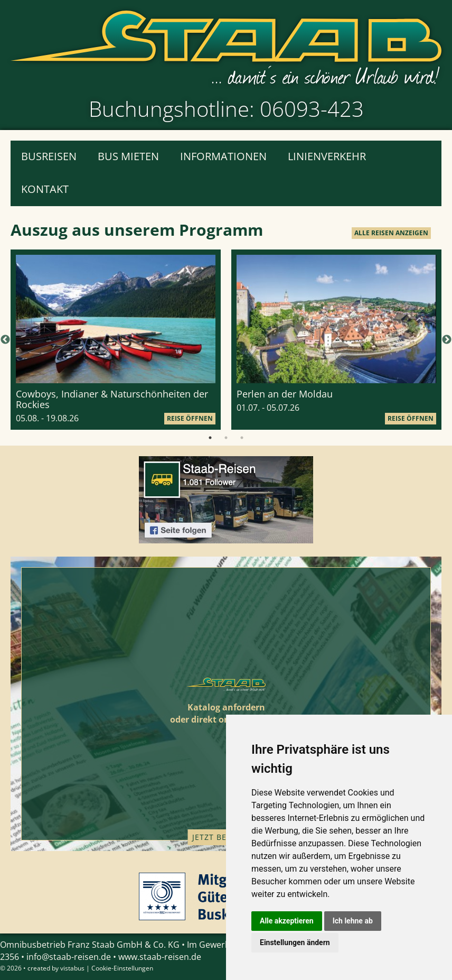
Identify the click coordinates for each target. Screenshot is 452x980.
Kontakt (45, 189)
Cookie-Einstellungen (122, 968)
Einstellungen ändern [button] (295, 942)
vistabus (72, 968)
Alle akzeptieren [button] (287, 921)
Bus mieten (128, 156)
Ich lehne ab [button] (353, 921)
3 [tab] (242, 438)
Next (447, 340)
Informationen (223, 156)
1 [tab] (210, 438)
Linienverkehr (327, 156)
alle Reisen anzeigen (391, 233)
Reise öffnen (190, 418)
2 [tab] (226, 438)
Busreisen (49, 156)
